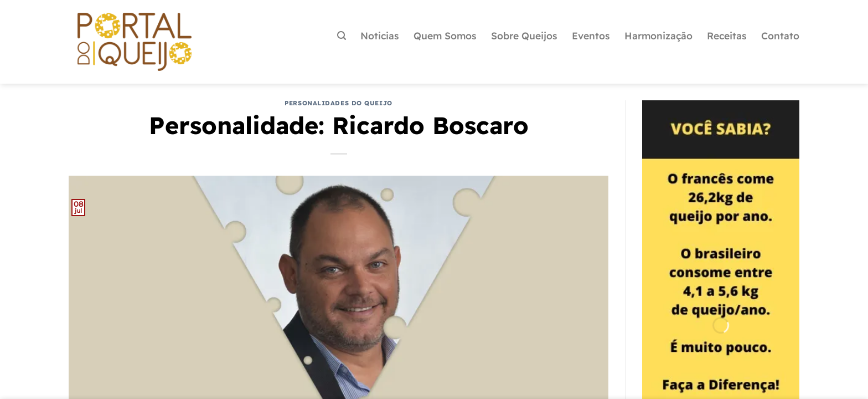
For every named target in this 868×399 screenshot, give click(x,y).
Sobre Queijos (524, 35)
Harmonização (658, 35)
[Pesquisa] (342, 36)
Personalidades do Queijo (338, 103)
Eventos (591, 35)
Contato (780, 35)
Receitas (727, 35)
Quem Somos (445, 35)
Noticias (380, 35)
